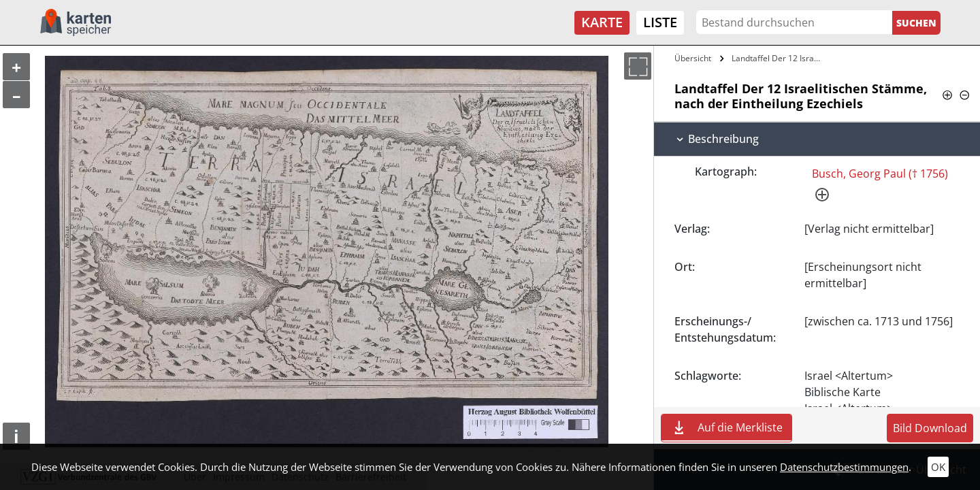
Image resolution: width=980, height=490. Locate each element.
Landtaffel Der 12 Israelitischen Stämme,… (778, 58)
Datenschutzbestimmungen (844, 467)
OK (938, 467)
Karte (602, 22)
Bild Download (930, 428)
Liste (660, 22)
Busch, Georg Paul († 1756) (880, 174)
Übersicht (693, 58)
